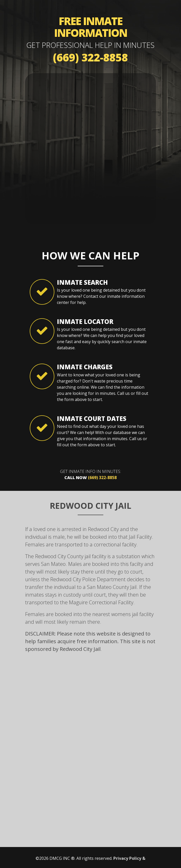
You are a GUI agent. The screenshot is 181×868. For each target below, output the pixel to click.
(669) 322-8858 (90, 57)
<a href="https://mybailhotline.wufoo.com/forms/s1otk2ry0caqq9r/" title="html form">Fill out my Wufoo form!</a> (90, 148)
